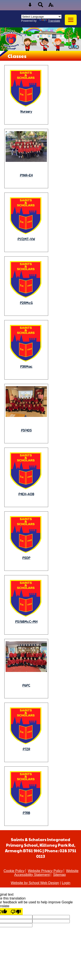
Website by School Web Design (35, 883)
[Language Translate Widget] (41, 17)
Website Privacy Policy (45, 871)
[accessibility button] (51, 6)
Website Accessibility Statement (46, 873)
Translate (50, 21)
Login (66, 883)
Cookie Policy (14, 871)
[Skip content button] (30, 6)
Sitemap (60, 875)
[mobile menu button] (71, 20)
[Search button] (41, 6)
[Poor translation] (16, 912)
